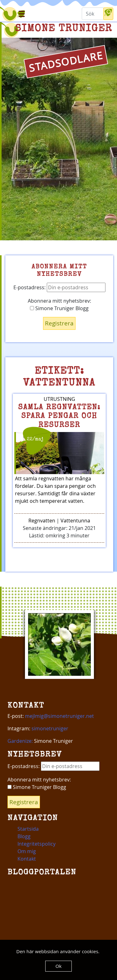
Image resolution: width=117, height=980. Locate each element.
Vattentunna (75, 521)
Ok (59, 966)
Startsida (28, 829)
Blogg (24, 836)
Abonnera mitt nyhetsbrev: (59, 301)
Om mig (27, 851)
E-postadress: (59, 287)
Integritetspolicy (37, 844)
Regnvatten (42, 521)
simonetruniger (50, 728)
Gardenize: (20, 741)
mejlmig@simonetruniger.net (59, 716)
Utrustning (59, 399)
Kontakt (27, 859)
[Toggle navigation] (21, 14)
